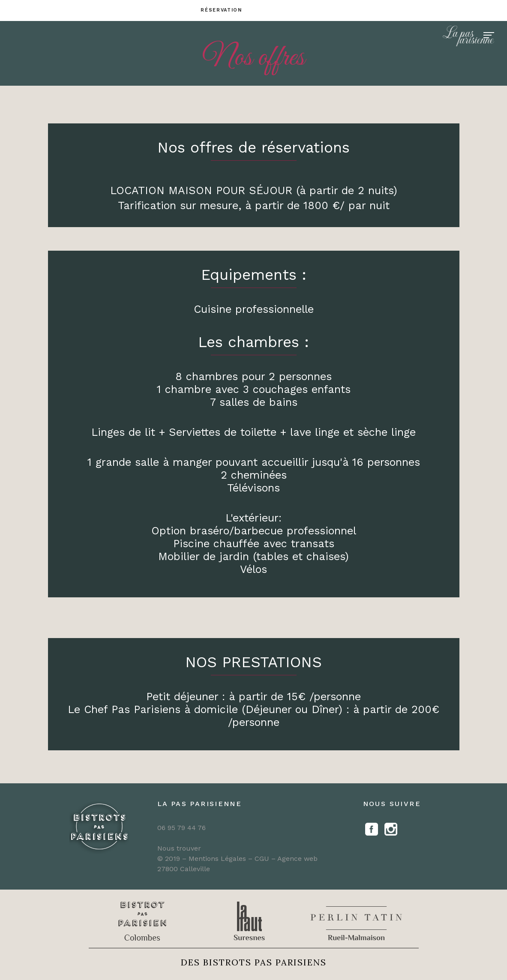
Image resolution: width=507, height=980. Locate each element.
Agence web (297, 859)
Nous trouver (179, 848)
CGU (263, 859)
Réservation (221, 10)
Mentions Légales (217, 859)
